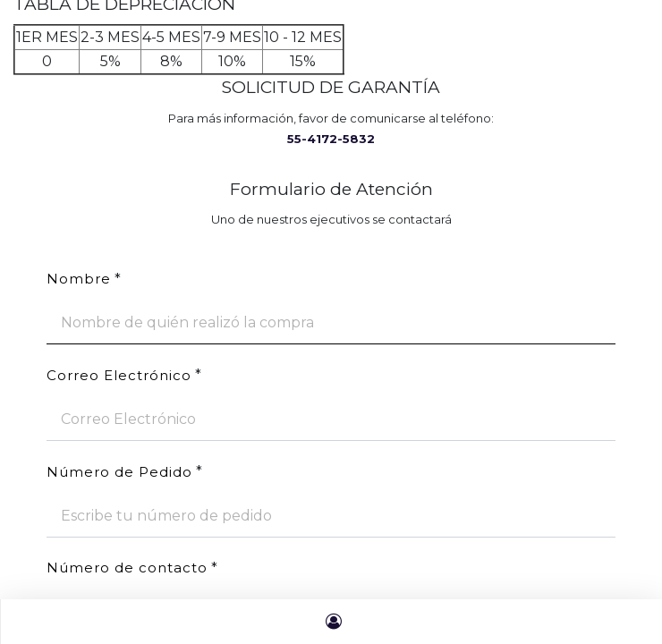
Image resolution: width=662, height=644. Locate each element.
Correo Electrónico (119, 375)
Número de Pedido (119, 472)
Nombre (79, 279)
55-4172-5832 (331, 139)
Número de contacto (127, 568)
